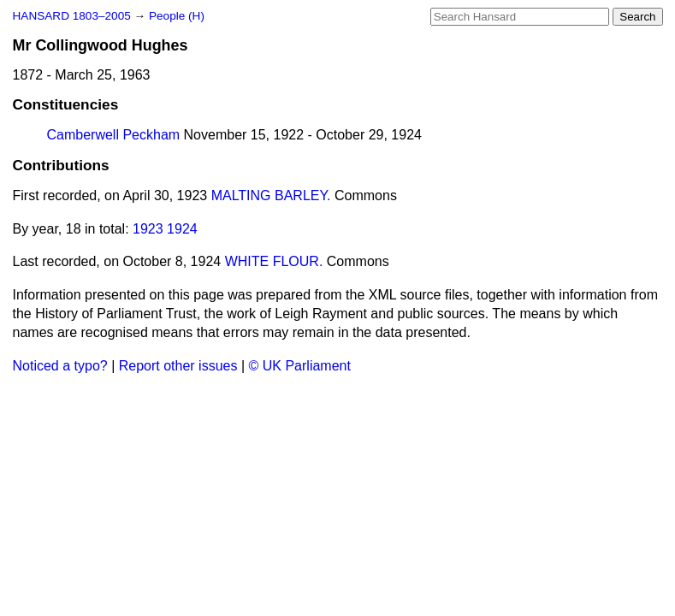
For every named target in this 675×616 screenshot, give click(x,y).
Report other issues (178, 366)
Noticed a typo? (60, 366)
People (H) (177, 16)
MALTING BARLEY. (271, 195)
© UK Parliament (300, 366)
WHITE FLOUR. (274, 261)
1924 (182, 229)
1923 (148, 229)
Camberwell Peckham (114, 135)
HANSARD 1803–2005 (72, 16)
